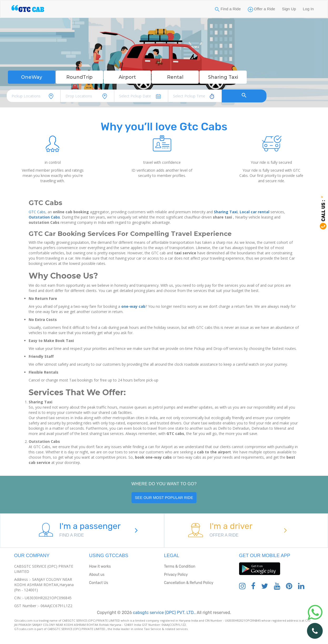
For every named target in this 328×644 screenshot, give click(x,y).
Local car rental (254, 212)
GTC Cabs (37, 212)
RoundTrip (79, 77)
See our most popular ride (164, 498)
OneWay (32, 77)
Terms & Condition (180, 566)
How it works (100, 566)
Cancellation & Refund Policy (189, 583)
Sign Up (289, 9)
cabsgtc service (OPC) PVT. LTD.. (164, 613)
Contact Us (99, 583)
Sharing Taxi (223, 77)
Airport (127, 77)
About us (97, 575)
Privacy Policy (176, 575)
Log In (308, 9)
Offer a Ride (264, 9)
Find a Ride (231, 9)
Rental (175, 77)
